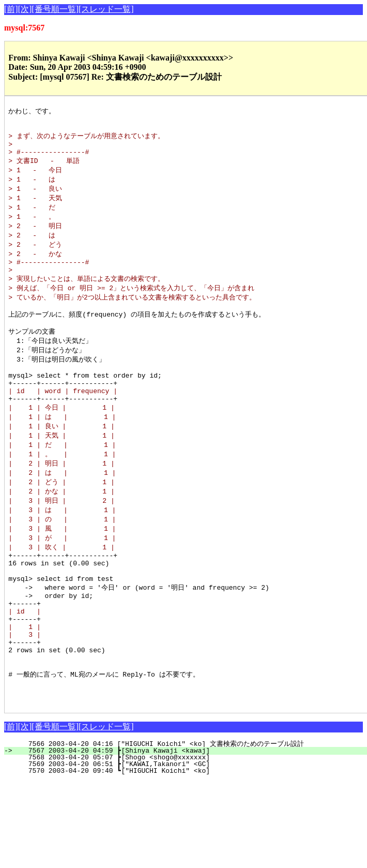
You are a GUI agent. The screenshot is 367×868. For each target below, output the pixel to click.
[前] (11, 9)
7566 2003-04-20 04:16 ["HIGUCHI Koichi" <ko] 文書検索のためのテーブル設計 (184, 811)
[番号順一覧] (55, 9)
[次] (25, 9)
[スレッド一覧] (106, 9)
